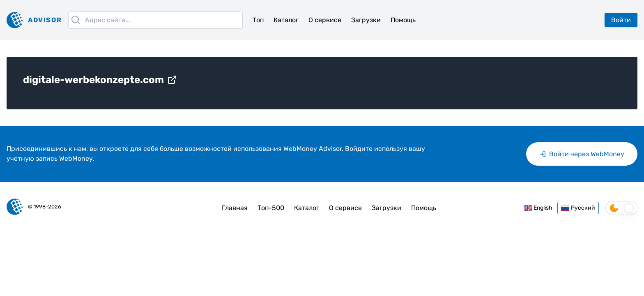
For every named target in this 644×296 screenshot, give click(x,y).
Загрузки (366, 20)
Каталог (286, 20)
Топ (258, 20)
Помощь (403, 20)
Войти (621, 20)
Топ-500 (271, 208)
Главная (235, 208)
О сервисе (325, 20)
